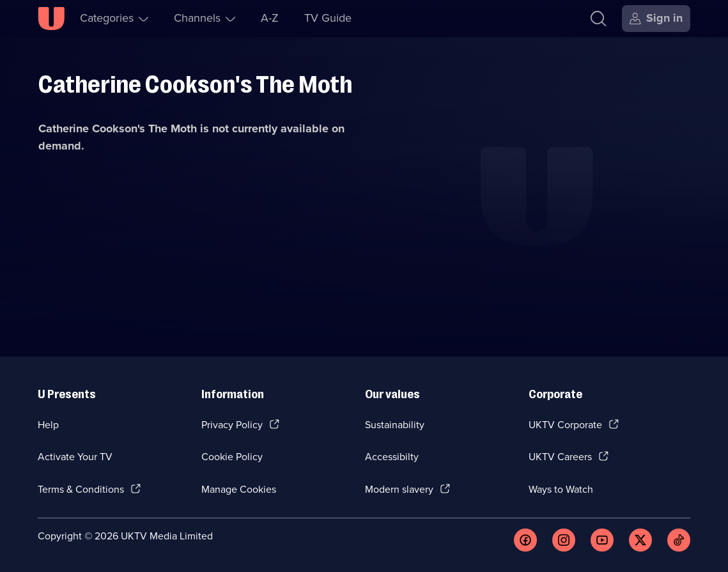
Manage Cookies (239, 489)
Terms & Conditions (81, 489)
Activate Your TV (75, 457)
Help (48, 425)
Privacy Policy (232, 425)
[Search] (598, 19)
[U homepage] (51, 19)
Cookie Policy (232, 457)
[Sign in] (656, 19)
